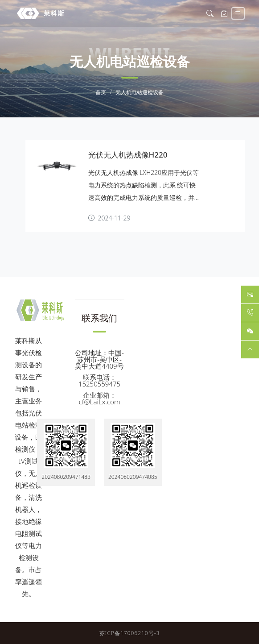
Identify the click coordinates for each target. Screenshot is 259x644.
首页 (101, 92)
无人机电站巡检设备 (140, 92)
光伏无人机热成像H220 (128, 155)
